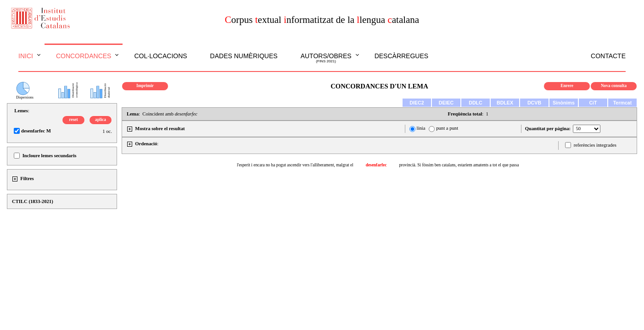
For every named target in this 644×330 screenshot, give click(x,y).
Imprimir (145, 86)
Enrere (567, 86)
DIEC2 (417, 103)
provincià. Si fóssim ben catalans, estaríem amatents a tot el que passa (459, 165)
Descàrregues (401, 56)
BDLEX (505, 103)
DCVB (534, 103)
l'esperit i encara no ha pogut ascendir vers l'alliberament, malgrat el (295, 165)
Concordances (84, 56)
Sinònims (564, 103)
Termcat (623, 103)
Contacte (608, 56)
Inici (26, 56)
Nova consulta (614, 86)
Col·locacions (160, 56)
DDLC (476, 103)
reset (74, 120)
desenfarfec (376, 165)
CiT (593, 103)
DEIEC (446, 103)
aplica (101, 120)
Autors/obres (326, 58)
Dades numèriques (244, 56)
